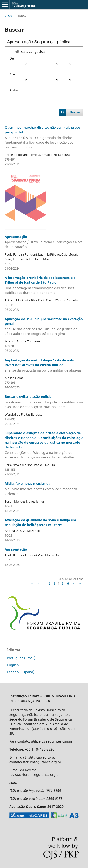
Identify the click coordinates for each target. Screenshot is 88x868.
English (13, 665)
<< (32, 583)
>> (80, 583)
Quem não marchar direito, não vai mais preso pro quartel (44, 137)
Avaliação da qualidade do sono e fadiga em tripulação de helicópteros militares (40, 522)
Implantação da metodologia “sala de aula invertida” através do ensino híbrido (44, 365)
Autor (14, 90)
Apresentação (44, 242)
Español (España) (21, 672)
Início (8, 15)
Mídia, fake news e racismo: (44, 489)
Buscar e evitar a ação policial (44, 402)
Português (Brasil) (21, 658)
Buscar (75, 112)
